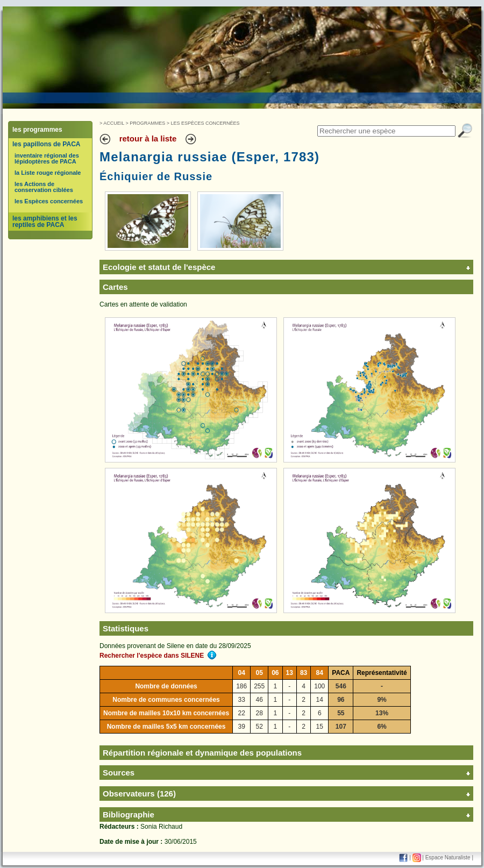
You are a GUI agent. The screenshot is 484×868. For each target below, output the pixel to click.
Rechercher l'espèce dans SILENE (158, 656)
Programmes (147, 123)
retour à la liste (148, 138)
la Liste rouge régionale (48, 173)
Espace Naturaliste (448, 858)
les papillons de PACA (46, 144)
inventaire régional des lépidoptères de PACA (47, 158)
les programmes (37, 130)
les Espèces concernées (49, 201)
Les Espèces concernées (205, 123)
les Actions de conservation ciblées (44, 187)
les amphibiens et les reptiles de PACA (45, 222)
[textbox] (386, 131)
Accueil (114, 123)
